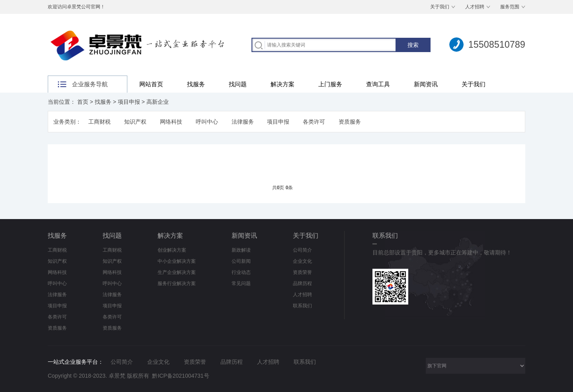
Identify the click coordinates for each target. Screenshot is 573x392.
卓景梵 (117, 376)
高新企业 (158, 102)
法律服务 (243, 122)
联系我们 (302, 306)
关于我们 (440, 7)
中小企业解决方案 (177, 261)
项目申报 (129, 102)
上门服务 (330, 84)
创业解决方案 (172, 250)
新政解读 (241, 250)
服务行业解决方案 (177, 283)
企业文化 (302, 261)
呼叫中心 (207, 122)
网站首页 (151, 84)
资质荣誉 (302, 272)
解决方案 (283, 84)
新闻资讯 (426, 84)
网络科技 (171, 122)
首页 (83, 102)
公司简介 (302, 250)
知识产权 (135, 122)
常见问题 (241, 283)
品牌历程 (302, 283)
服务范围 (510, 7)
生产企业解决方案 (177, 272)
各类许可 (314, 122)
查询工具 (378, 84)
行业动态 (241, 272)
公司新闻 (241, 261)
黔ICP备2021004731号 (180, 376)
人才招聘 (475, 7)
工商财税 (99, 122)
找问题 (238, 84)
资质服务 (350, 122)
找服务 (196, 84)
